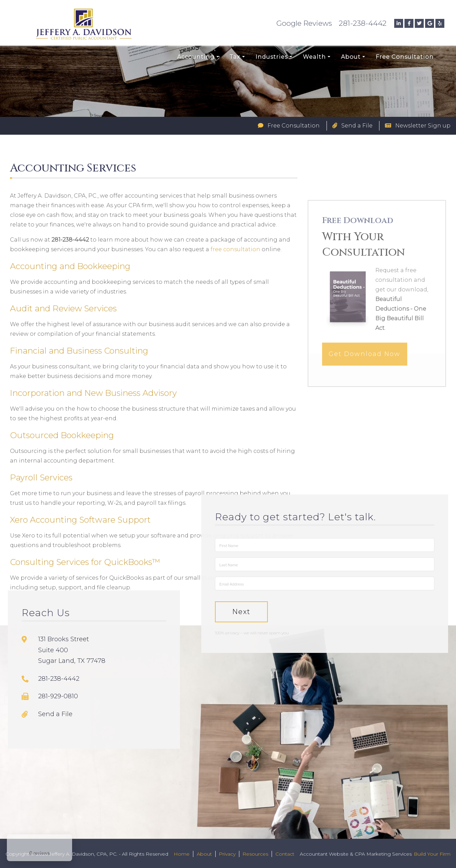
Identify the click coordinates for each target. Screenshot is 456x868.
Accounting (196, 57)
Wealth (314, 57)
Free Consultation (405, 57)
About (351, 57)
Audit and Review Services (63, 308)
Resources (255, 854)
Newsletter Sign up (418, 126)
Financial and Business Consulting (79, 351)
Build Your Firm (432, 854)
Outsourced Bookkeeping (62, 435)
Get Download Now (364, 370)
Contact (285, 854)
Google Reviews (304, 23)
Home (182, 854)
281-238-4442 (363, 23)
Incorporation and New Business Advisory (93, 393)
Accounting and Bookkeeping (70, 266)
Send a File (352, 126)
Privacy (227, 854)
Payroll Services (41, 477)
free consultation (235, 249)
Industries (272, 57)
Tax (235, 57)
